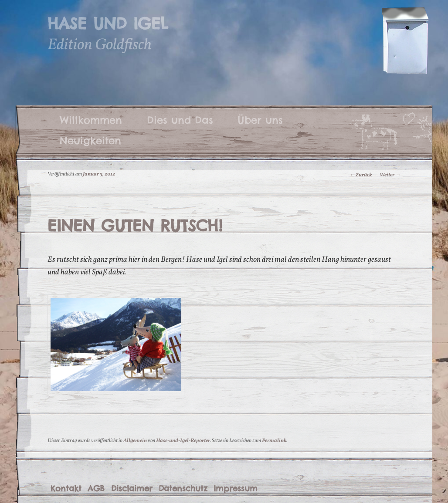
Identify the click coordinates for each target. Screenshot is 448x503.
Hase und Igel (108, 24)
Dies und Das (180, 120)
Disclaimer (132, 488)
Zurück (361, 175)
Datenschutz (183, 488)
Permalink (274, 441)
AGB (96, 488)
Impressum (236, 488)
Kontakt (66, 488)
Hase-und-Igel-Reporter (183, 441)
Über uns (260, 120)
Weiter (390, 175)
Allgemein (135, 441)
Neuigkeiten (90, 140)
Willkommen (91, 120)
